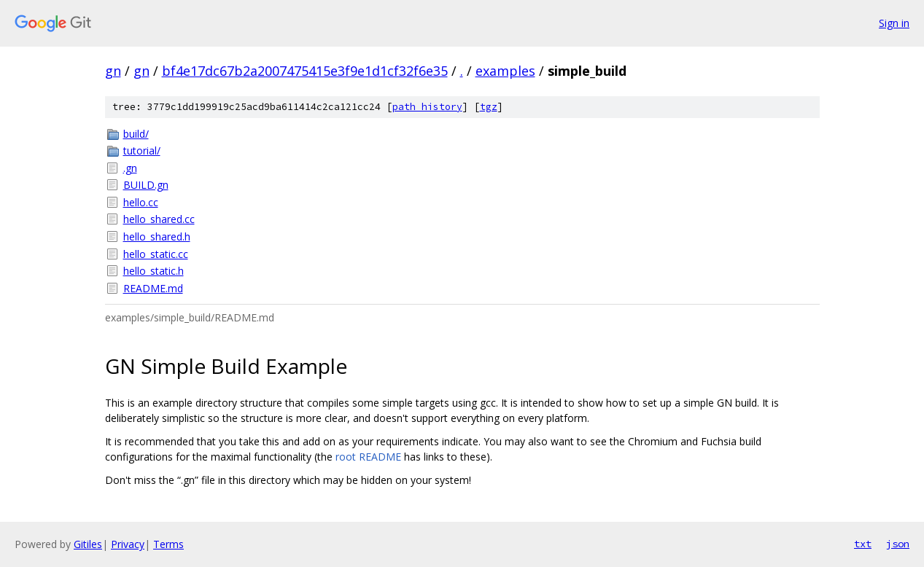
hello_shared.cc (159, 219)
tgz (489, 107)
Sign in (894, 23)
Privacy (128, 544)
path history (427, 107)
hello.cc (141, 202)
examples (505, 71)
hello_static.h (154, 271)
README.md (153, 288)
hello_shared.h (157, 236)
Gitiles (88, 544)
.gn (130, 168)
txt (863, 544)
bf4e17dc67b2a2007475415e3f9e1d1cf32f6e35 (305, 71)
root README (368, 457)
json (898, 544)
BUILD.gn (146, 185)
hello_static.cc (156, 254)
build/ (136, 134)
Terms (168, 544)
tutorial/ (142, 150)
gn (113, 71)
